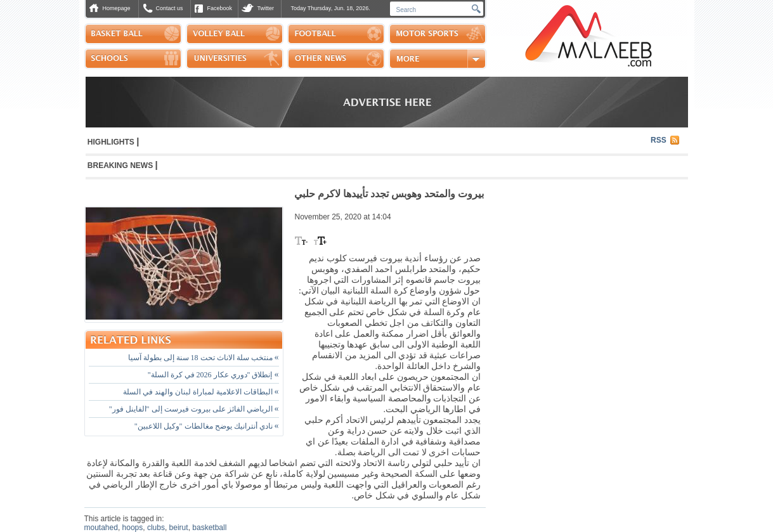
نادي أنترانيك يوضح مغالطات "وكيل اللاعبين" (207, 426)
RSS (659, 140)
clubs (156, 528)
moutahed (101, 528)
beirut (179, 528)
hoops (133, 528)
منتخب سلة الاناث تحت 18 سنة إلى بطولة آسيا (204, 358)
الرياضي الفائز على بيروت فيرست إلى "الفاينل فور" (194, 409)
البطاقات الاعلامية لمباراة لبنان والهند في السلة (201, 392)
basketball (209, 528)
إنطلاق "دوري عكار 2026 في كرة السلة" (213, 375)
